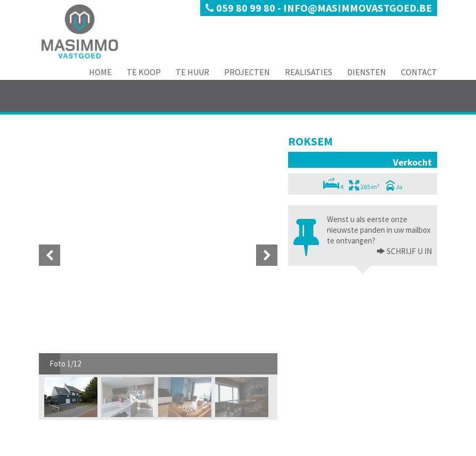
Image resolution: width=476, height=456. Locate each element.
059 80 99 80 (241, 8)
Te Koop (144, 72)
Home (100, 72)
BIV (360, 431)
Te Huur (192, 72)
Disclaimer (96, 448)
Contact (419, 72)
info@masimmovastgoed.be (358, 8)
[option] (73, 159)
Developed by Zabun (143, 448)
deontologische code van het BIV (382, 409)
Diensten (367, 72)
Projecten (247, 72)
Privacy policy (58, 448)
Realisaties (309, 72)
